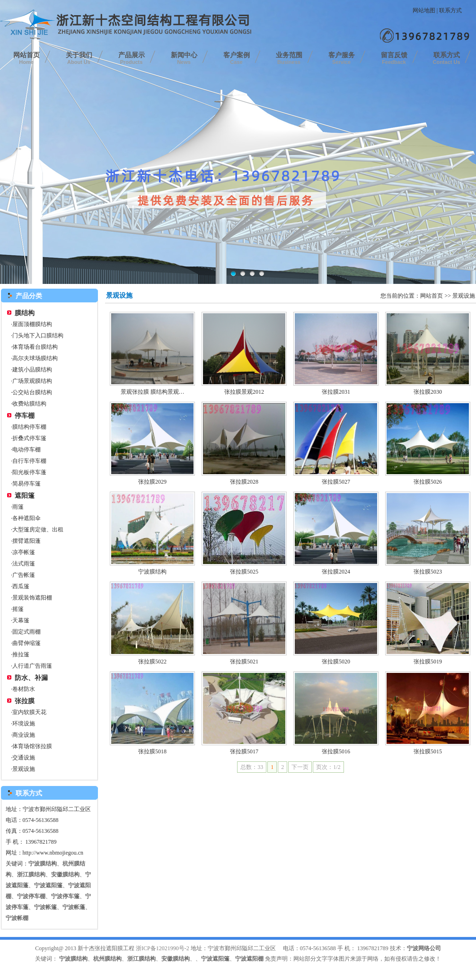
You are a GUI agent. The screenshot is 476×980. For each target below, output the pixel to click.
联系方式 (450, 10)
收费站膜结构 (29, 404)
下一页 (300, 767)
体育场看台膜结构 (35, 347)
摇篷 (18, 609)
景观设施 (24, 769)
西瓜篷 (21, 586)
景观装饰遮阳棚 (32, 598)
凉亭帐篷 (24, 552)
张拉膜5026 (428, 482)
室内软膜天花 (29, 712)
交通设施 (24, 758)
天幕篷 (21, 620)
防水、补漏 (31, 678)
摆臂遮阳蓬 (26, 541)
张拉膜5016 (336, 751)
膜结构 (25, 313)
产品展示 (132, 58)
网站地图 (424, 10)
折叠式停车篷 (29, 438)
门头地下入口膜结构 (38, 335)
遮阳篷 (25, 496)
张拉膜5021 (244, 662)
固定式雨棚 (26, 632)
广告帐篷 (24, 575)
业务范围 (289, 58)
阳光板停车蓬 (29, 472)
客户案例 (237, 58)
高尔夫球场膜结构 (35, 358)
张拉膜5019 (428, 662)
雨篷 (18, 507)
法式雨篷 (24, 564)
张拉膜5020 (336, 662)
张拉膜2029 (152, 482)
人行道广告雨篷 (32, 666)
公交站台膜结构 (32, 392)
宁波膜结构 (152, 572)
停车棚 (25, 416)
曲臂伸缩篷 (26, 643)
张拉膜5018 (152, 751)
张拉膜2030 (428, 392)
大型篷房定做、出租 (38, 530)
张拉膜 (25, 701)
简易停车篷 (26, 484)
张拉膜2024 (336, 572)
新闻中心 (184, 58)
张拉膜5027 (336, 482)
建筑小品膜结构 (32, 370)
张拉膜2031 (336, 392)
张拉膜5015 (428, 751)
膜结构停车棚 (29, 427)
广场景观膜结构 (32, 381)
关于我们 (79, 58)
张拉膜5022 (152, 662)
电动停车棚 (26, 450)
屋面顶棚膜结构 (32, 324)
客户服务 (342, 58)
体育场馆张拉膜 (32, 746)
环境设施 (24, 724)
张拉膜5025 (244, 572)
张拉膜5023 (428, 572)
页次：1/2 (328, 767)
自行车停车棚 (29, 461)
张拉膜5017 (244, 751)
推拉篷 (21, 654)
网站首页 (26, 58)
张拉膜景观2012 (244, 392)
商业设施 (24, 735)
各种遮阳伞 (26, 518)
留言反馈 (394, 58)
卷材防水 (24, 689)
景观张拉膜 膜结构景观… (153, 392)
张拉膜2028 (244, 482)
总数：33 (252, 767)
